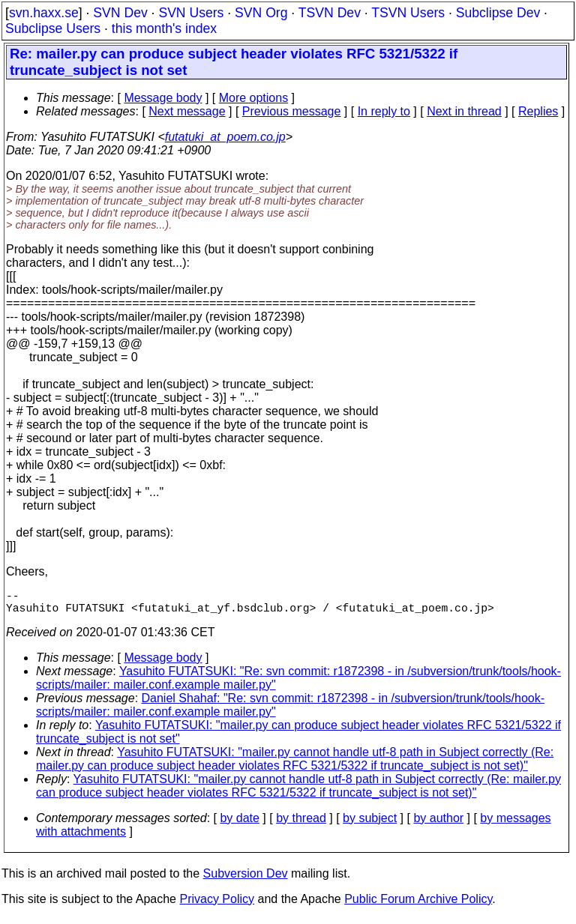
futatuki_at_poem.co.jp (225, 137)
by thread (301, 824)
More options (254, 98)
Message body (163, 98)
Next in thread (464, 111)
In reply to (384, 111)
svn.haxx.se (44, 13)
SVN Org (261, 13)
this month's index (164, 28)
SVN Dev (120, 13)
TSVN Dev (330, 13)
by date (239, 824)
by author (438, 824)
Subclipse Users (53, 28)
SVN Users (191, 13)
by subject (370, 824)
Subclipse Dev (498, 13)
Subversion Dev (246, 879)
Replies (538, 111)
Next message (187, 111)
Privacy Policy (217, 905)
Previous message (292, 111)
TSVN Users (408, 13)
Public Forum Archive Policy (418, 905)
